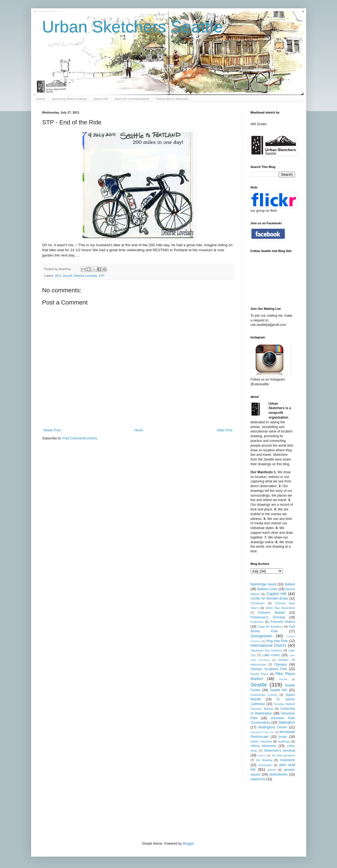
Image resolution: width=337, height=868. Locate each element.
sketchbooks (279, 774)
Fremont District (283, 622)
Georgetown (261, 636)
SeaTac (283, 679)
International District (269, 645)
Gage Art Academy (270, 627)
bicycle (68, 276)
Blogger (189, 844)
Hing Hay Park (277, 641)
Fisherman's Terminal (268, 617)
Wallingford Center (273, 727)
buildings (284, 741)
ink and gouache (283, 755)
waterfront (258, 779)
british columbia (261, 741)
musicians (265, 765)
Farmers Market (271, 613)
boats (283, 737)
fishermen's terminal (279, 751)
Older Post (225, 430)
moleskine (287, 760)
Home (41, 99)
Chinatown (258, 603)
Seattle (259, 685)
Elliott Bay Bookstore (280, 608)
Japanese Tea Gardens (266, 650)
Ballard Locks (268, 589)
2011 (58, 276)
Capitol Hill (276, 594)
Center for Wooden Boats (269, 598)
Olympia (281, 665)
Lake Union (271, 655)
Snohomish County (264, 695)
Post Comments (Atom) (80, 438)
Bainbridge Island (264, 584)
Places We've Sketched (172, 99)
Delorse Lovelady (85, 276)
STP (102, 276)
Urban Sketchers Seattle (133, 27)
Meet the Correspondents (132, 99)
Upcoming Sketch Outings (69, 99)
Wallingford (287, 723)
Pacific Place (260, 674)
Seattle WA (279, 690)
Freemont (257, 622)
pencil (272, 770)
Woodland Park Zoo (263, 732)
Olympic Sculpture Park (269, 669)
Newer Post (52, 430)
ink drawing (264, 760)
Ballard (290, 584)
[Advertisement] (143, 811)
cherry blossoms (264, 746)
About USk (101, 99)
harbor (262, 755)
